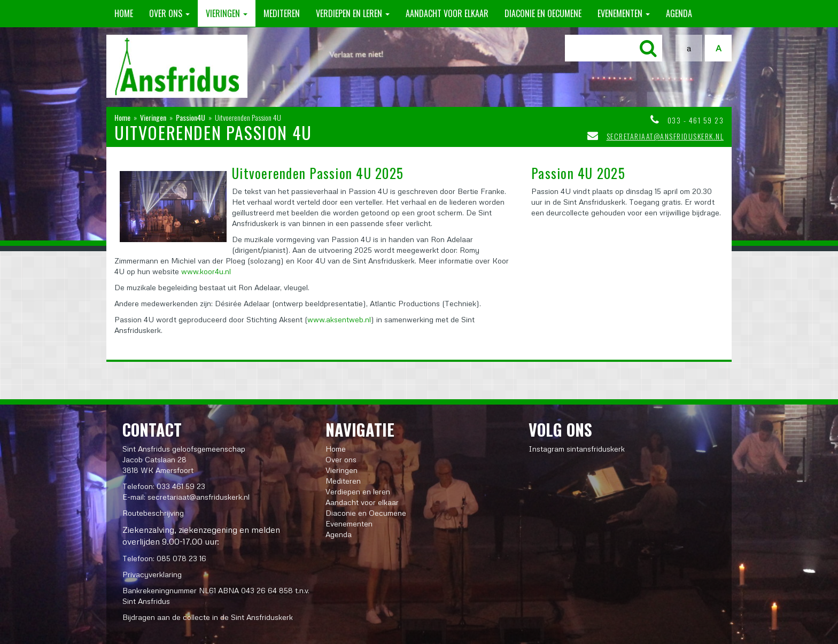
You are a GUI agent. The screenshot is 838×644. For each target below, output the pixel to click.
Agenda (679, 13)
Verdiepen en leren (353, 13)
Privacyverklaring (152, 574)
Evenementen (624, 13)
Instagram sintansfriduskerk (577, 449)
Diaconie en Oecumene (543, 13)
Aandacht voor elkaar (447, 13)
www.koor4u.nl (206, 271)
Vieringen (227, 13)
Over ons (169, 13)
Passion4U (191, 117)
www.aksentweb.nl (339, 319)
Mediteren (282, 13)
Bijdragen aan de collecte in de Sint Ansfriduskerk (208, 617)
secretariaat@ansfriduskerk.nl (665, 136)
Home (124, 13)
